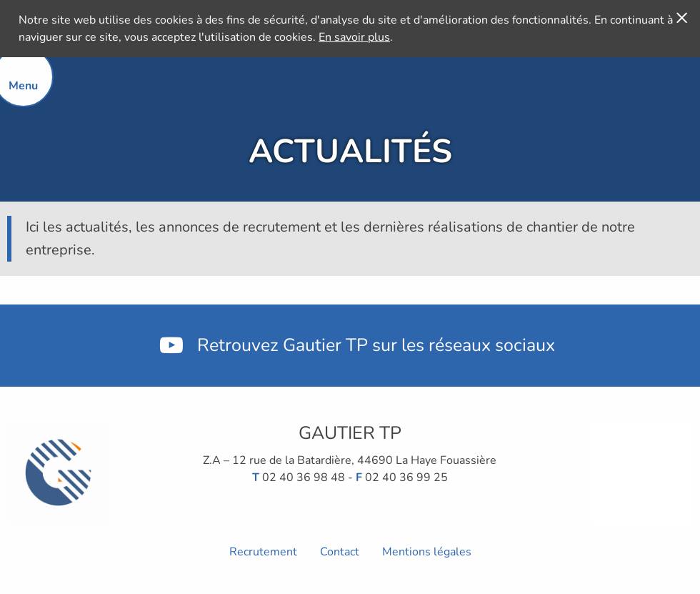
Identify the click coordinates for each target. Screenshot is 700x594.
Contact (340, 552)
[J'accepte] (682, 17)
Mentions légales (427, 552)
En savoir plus (354, 37)
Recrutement (263, 552)
